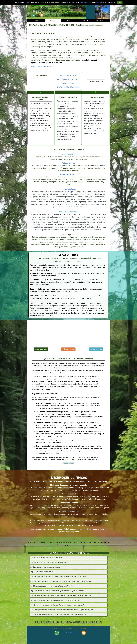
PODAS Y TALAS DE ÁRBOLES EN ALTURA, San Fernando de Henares (66, 25)
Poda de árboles (68, 163)
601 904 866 (38, 11)
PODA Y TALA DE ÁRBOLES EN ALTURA (69, 628)
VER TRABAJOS (41, 75)
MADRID (53, 21)
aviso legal (99, 2)
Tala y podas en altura (37, 5)
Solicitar (69, 535)
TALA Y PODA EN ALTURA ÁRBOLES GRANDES (68, 622)
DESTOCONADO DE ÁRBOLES (68, 87)
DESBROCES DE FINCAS (68, 75)
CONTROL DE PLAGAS (68, 83)
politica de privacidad (85, 2)
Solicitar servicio (63, 11)
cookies (28, 2)
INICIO (37, 21)
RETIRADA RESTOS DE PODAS (68, 79)
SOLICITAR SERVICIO (96, 81)
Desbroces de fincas (68, 174)
